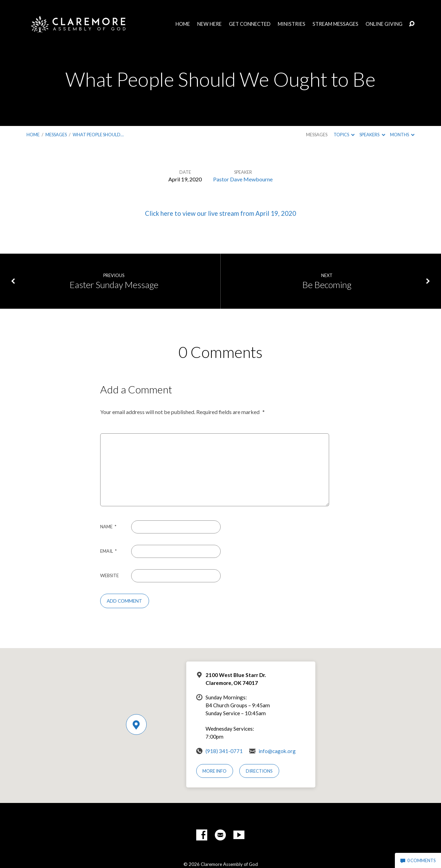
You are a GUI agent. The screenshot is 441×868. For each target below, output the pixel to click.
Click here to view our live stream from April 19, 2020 (220, 213)
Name (108, 527)
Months (402, 135)
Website (109, 575)
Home (183, 24)
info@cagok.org (277, 751)
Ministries (292, 24)
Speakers (372, 135)
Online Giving (384, 24)
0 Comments (418, 860)
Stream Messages (335, 24)
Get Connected (250, 24)
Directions (259, 771)
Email (108, 551)
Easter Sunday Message (114, 285)
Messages (56, 135)
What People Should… (98, 135)
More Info (214, 771)
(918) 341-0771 (224, 751)
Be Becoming (327, 285)
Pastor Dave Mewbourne (243, 179)
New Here (209, 24)
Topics (344, 135)
